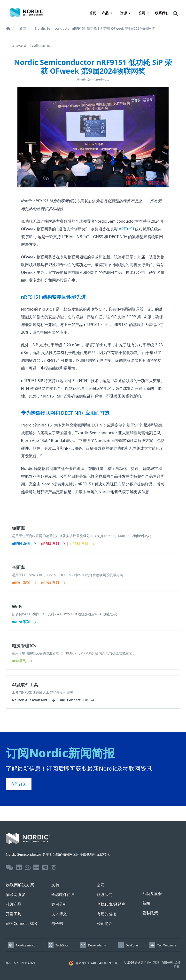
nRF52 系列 (82, 543)
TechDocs (62, 945)
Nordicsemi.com (27, 945)
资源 (124, 13)
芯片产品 (14, 904)
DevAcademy (97, 945)
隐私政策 (150, 913)
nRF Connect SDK (77, 700)
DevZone (132, 945)
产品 (105, 13)
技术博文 (59, 914)
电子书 (57, 923)
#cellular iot (41, 45)
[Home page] (27, 13)
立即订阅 (19, 784)
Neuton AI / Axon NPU (33, 700)
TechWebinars (167, 945)
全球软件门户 (63, 895)
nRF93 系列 (53, 583)
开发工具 (14, 914)
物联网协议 (15, 895)
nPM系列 (22, 661)
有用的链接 (107, 914)
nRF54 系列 (24, 543)
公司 (142, 13)
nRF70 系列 (24, 622)
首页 (93, 13)
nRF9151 (127, 229)
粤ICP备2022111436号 (21, 963)
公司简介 (105, 923)
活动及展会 (152, 894)
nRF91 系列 (24, 583)
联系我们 (162, 13)
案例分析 (59, 904)
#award (19, 45)
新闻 (23, 28)
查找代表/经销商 (111, 904)
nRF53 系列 (53, 543)
